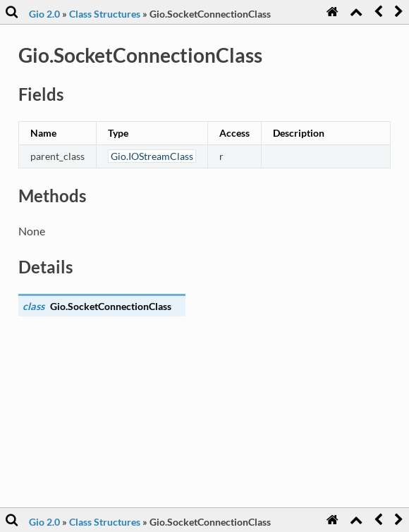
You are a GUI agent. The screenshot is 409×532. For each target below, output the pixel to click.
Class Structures (105, 14)
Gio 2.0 (44, 14)
